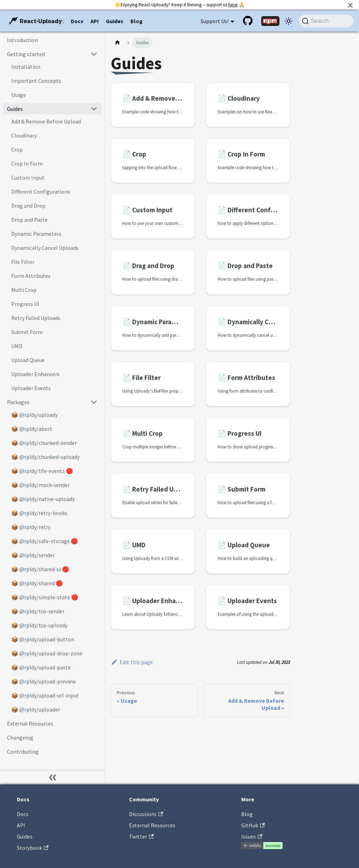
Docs (77, 21)
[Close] (350, 5)
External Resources (152, 825)
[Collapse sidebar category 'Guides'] (94, 109)
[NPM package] (270, 21)
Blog (137, 21)
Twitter (141, 836)
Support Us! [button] (215, 21)
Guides (115, 21)
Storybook (33, 848)
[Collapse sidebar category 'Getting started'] (94, 54)
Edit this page (132, 662)
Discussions (146, 814)
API (95, 21)
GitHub (253, 825)
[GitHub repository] (249, 21)
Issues (252, 836)
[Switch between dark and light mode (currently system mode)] (289, 21)
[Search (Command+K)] (326, 21)
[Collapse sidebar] (53, 777)
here (233, 5)
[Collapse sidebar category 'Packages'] (94, 402)
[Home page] (117, 43)
